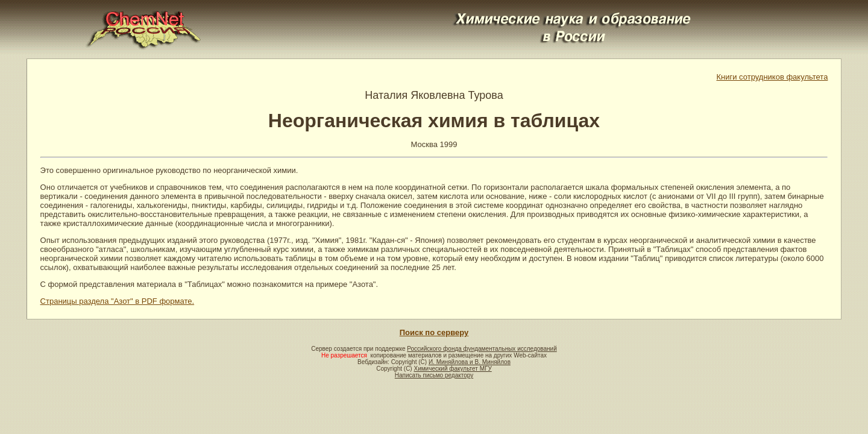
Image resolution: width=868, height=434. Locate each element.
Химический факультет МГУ (452, 369)
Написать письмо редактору (434, 375)
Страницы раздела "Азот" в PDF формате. (118, 301)
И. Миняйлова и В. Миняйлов (470, 362)
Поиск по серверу (434, 332)
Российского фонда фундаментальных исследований (482, 349)
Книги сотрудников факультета (772, 77)
